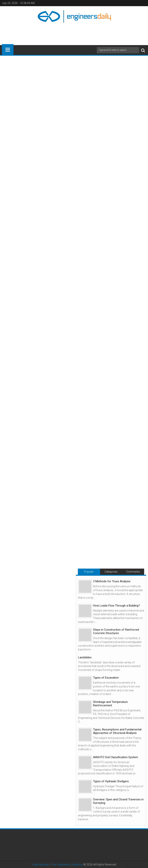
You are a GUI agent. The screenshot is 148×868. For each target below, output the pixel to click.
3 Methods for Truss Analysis (112, 581)
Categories (111, 572)
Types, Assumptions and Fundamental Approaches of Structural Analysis (117, 731)
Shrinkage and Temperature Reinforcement (110, 704)
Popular (89, 572)
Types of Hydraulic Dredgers (111, 781)
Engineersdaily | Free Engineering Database (57, 865)
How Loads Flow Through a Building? (116, 606)
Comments (133, 572)
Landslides (85, 657)
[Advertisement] (74, 32)
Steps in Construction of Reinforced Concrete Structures (116, 631)
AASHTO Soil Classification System (116, 757)
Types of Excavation (106, 678)
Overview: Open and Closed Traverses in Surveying (118, 801)
